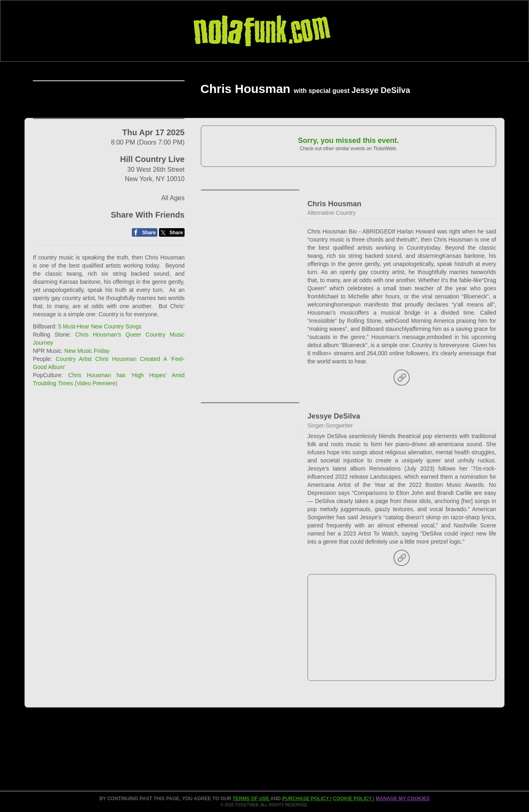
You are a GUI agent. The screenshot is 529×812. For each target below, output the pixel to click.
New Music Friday (87, 464)
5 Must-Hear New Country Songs (100, 440)
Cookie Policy (353, 799)
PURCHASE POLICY (306, 799)
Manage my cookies (403, 799)
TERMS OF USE (251, 799)
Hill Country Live (152, 272)
